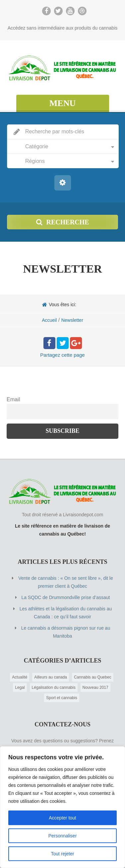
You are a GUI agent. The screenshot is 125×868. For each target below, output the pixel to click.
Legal (20, 687)
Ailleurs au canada (51, 677)
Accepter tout (62, 818)
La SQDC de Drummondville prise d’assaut (66, 597)
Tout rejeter (62, 854)
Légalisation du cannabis (54, 687)
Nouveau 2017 (95, 687)
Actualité (20, 677)
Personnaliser (63, 836)
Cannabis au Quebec (93, 677)
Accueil (49, 320)
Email (13, 399)
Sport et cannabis (62, 698)
